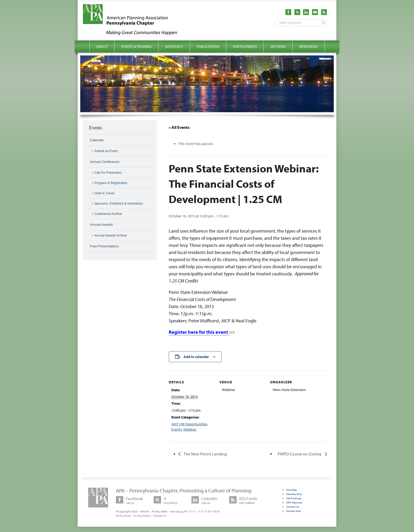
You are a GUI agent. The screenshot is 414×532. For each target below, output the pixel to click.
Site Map (291, 490)
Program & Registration (111, 183)
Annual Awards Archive (111, 236)
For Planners (245, 46)
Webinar (190, 429)
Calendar (97, 140)
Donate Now (294, 511)
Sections (278, 46)
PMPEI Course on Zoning (300, 454)
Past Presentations (104, 246)
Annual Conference (105, 162)
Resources (309, 46)
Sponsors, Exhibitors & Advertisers (119, 204)
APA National (294, 502)
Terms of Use (123, 516)
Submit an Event (106, 151)
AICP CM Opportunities (189, 424)
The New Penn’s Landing (205, 454)
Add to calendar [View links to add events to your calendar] (196, 357)
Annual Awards (102, 225)
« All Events (179, 127)
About (102, 46)
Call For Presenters (108, 173)
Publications (208, 46)
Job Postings (294, 498)
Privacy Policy (142, 516)
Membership (294, 494)
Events (177, 429)
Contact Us (160, 516)
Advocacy (174, 46)
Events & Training (136, 46)
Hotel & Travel (104, 193)
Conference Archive (108, 214)
